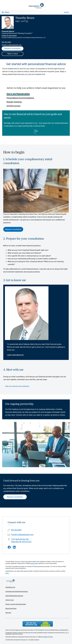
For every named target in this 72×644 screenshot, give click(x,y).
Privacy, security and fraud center (16, 604)
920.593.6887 (6, 42)
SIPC (51, 637)
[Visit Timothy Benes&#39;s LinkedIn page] (14, 547)
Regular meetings (14, 102)
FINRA (45, 637)
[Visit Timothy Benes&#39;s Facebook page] (9, 547)
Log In (66, 12)
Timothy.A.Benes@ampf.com (12, 45)
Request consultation (13, 229)
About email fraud (11, 608)
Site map (8, 613)
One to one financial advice (18, 94)
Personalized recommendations (20, 98)
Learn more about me (15, 355)
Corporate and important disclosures (17, 591)
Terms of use (10, 600)
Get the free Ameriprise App (38, 624)
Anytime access (13, 106)
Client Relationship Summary (14, 596)
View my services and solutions (17, 386)
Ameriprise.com (10, 587)
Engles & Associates (9, 35)
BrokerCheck (34, 563)
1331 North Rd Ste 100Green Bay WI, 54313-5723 (21, 540)
